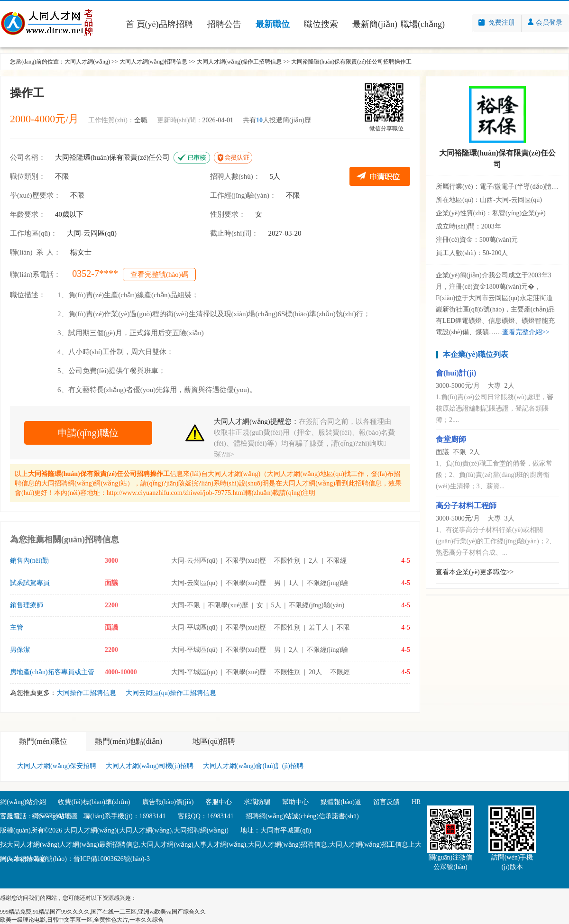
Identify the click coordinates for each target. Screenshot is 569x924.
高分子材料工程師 (466, 506)
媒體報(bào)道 (341, 802)
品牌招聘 (176, 24)
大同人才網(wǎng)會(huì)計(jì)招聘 (253, 766)
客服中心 (219, 802)
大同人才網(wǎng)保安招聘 (57, 766)
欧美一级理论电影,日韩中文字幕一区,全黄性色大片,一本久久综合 (82, 920)
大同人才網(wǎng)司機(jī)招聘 (150, 766)
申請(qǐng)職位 (88, 433)
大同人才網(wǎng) (87, 62)
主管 (17, 627)
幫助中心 (295, 802)
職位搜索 (321, 24)
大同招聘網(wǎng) (68, 483)
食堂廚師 (451, 439)
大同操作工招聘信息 (86, 693)
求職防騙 (257, 802)
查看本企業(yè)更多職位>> (475, 572)
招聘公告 (224, 24)
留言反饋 (386, 802)
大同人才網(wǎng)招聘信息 (154, 62)
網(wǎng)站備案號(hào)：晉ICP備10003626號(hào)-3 (75, 859)
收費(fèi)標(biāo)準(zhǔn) (94, 802)
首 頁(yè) (142, 24)
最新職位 (273, 24)
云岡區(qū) (100, 233)
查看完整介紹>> (526, 332)
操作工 (27, 93)
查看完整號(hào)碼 (159, 274)
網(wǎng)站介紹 (23, 802)
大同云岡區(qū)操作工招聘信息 (171, 693)
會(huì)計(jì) (456, 373)
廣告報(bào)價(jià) (168, 802)
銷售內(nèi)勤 (29, 561)
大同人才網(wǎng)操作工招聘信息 (239, 62)
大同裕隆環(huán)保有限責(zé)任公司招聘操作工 (351, 62)
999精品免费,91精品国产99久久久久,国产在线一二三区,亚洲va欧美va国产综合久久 (103, 912)
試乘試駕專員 (30, 583)
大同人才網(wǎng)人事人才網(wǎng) (193, 845)
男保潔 (20, 650)
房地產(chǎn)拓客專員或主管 (52, 672)
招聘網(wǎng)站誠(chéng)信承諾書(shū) (302, 816)
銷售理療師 (27, 605)
